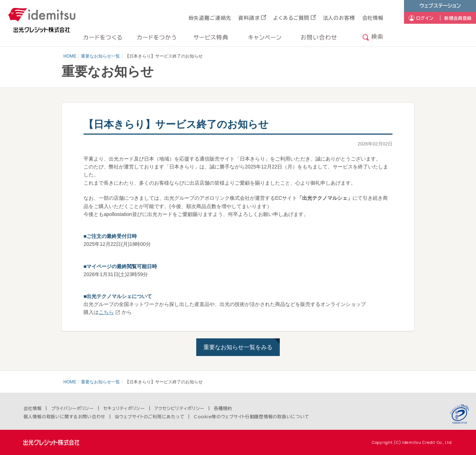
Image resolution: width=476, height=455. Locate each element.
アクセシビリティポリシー (180, 408)
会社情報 (373, 18)
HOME (70, 56)
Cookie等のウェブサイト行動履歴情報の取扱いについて (252, 416)
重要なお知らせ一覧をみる (238, 347)
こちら (106, 312)
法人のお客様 (339, 18)
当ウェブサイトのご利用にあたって (150, 416)
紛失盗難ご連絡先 (210, 18)
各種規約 (223, 408)
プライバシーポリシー (73, 408)
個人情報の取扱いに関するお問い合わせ (64, 416)
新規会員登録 (458, 18)
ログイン (425, 18)
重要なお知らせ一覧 (100, 56)
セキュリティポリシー (124, 408)
